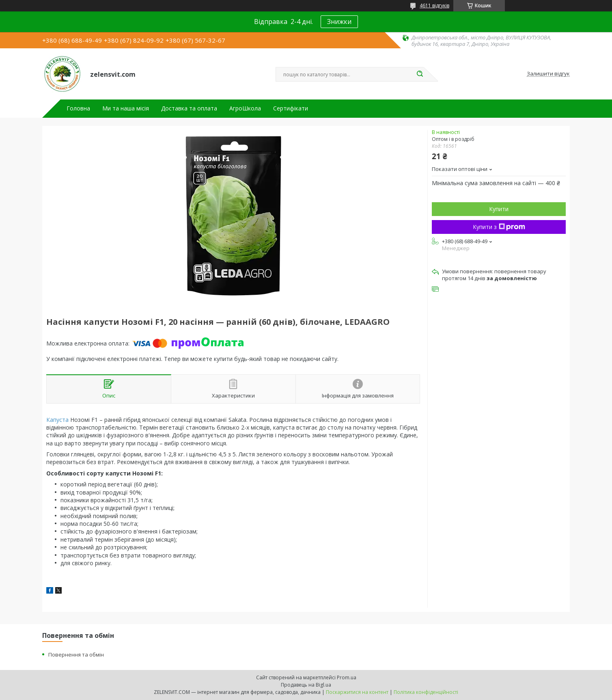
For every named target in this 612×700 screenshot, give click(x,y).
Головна (78, 108)
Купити (499, 209)
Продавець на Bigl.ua (306, 685)
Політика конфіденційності (426, 692)
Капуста (57, 420)
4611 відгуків (434, 5)
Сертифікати (291, 108)
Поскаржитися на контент (357, 692)
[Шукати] (420, 74)
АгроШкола (245, 108)
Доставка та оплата (189, 108)
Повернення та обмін (76, 655)
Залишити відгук (548, 74)
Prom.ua (347, 677)
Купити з (499, 227)
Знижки (339, 22)
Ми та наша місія (126, 108)
